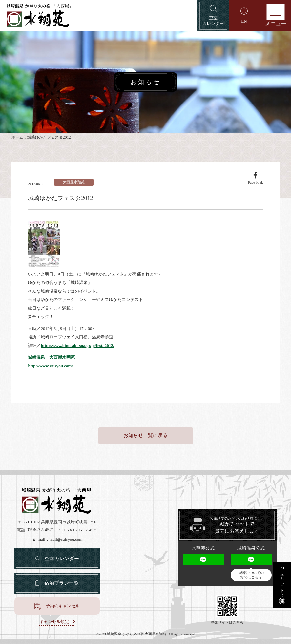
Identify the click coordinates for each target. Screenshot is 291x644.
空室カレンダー (62, 559)
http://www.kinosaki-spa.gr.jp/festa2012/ (77, 345)
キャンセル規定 (54, 622)
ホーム (17, 138)
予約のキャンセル (63, 606)
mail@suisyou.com (66, 539)
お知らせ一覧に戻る (145, 435)
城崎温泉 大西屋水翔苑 (51, 357)
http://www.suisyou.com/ (50, 366)
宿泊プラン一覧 (62, 583)
